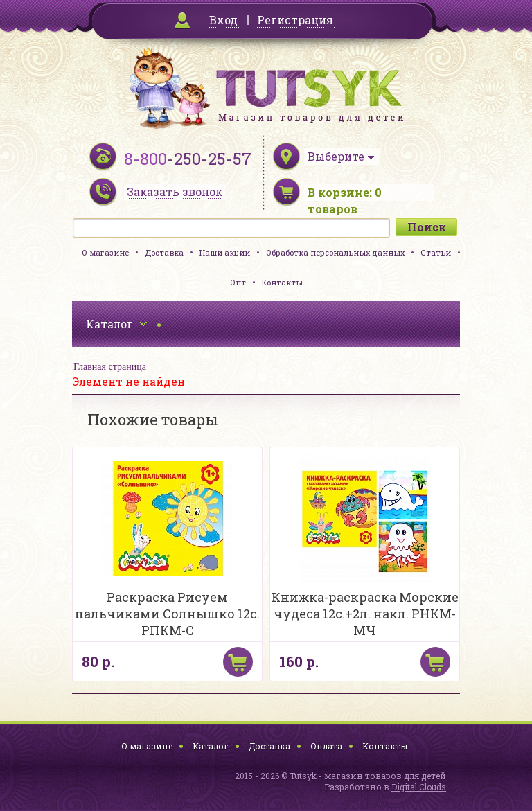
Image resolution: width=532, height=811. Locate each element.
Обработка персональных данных (335, 252)
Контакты (282, 282)
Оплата (326, 746)
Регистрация (295, 20)
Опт (238, 282)
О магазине (105, 252)
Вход (223, 20)
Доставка (164, 252)
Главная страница (110, 367)
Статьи (436, 252)
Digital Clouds (419, 787)
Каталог (211, 746)
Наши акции (225, 252)
